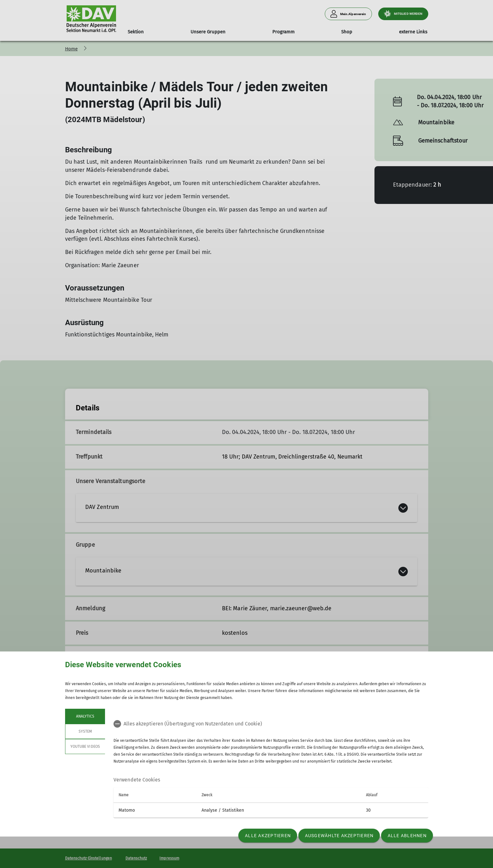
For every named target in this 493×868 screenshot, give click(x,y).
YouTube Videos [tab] (85, 747)
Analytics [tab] (85, 716)
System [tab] (85, 731)
